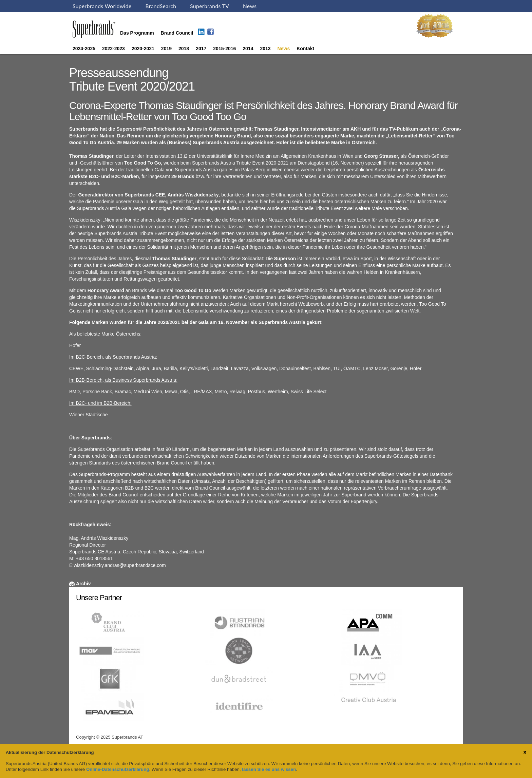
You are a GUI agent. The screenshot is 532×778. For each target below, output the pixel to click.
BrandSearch (161, 6)
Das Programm (137, 33)
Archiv (83, 584)
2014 (248, 49)
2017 (201, 49)
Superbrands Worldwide (102, 6)
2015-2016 (224, 49)
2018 (184, 49)
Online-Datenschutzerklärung (118, 769)
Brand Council (177, 33)
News (250, 6)
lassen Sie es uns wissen (269, 769)
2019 (166, 49)
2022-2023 (113, 49)
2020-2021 (143, 49)
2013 (265, 49)
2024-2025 (84, 49)
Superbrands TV (210, 6)
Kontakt (305, 49)
